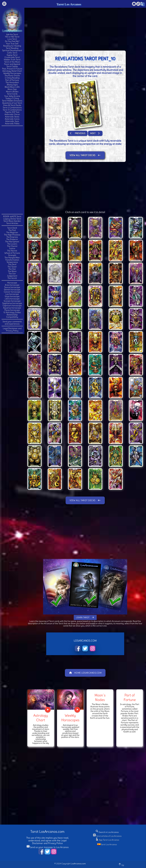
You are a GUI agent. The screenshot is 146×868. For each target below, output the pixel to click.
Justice (12, 248)
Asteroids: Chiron (12, 114)
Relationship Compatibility (12, 316)
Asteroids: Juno (12, 121)
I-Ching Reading (12, 78)
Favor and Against (12, 64)
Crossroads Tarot (12, 57)
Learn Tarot (85, 617)
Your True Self (12, 44)
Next (95, 133)
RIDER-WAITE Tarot (12, 216)
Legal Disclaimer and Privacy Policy (12, 329)
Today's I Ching (12, 98)
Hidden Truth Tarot (12, 60)
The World (12, 278)
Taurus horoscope (12, 287)
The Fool (12, 230)
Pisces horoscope (12, 310)
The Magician (12, 232)
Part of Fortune (12, 80)
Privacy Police (55, 843)
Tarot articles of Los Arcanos (107, 836)
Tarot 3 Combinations (12, 110)
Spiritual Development (12, 50)
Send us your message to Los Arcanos (47, 847)
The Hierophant (12, 242)
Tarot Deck (12, 228)
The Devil (12, 264)
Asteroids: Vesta (12, 117)
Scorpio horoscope (12, 301)
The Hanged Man (12, 258)
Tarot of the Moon (12, 62)
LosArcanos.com (78, 864)
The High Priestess (12, 235)
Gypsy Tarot (12, 55)
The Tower (12, 267)
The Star (12, 269)
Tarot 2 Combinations (12, 108)
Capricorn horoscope (12, 306)
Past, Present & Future (12, 69)
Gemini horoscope (12, 290)
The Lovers (12, 244)
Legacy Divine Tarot (12, 219)
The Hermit (12, 251)
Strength (12, 255)
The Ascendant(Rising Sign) (12, 84)
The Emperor (12, 239)
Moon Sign (12, 89)
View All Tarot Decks (12, 105)
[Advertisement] (13, 170)
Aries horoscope (12, 285)
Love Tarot (12, 39)
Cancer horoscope (12, 292)
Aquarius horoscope (12, 308)
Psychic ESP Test (12, 112)
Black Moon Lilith (12, 87)
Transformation (12, 260)
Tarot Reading (12, 48)
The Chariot (12, 246)
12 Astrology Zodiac (12, 312)
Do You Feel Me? (12, 41)
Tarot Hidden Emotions (12, 101)
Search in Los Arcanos (107, 832)
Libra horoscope (12, 299)
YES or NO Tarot (12, 37)
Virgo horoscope (12, 296)
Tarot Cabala (12, 66)
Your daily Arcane (12, 96)
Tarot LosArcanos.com (47, 832)
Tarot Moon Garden (12, 221)
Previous (78, 133)
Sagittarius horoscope (12, 303)
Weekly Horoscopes (12, 73)
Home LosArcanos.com (85, 673)
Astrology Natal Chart (12, 71)
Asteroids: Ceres (12, 119)
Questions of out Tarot (12, 103)
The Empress (12, 237)
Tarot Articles (12, 223)
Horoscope (12, 283)
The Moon (12, 271)
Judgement (12, 276)
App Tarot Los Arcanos (107, 840)
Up (121, 864)
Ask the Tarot (12, 34)
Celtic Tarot (12, 53)
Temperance (12, 262)
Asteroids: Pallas (12, 123)
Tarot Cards (12, 94)
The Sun (12, 274)
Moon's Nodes (12, 92)
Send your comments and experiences (12, 323)
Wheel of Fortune (12, 253)
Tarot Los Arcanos (69, 4)
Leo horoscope (12, 294)
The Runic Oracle (12, 76)
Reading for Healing (12, 46)
